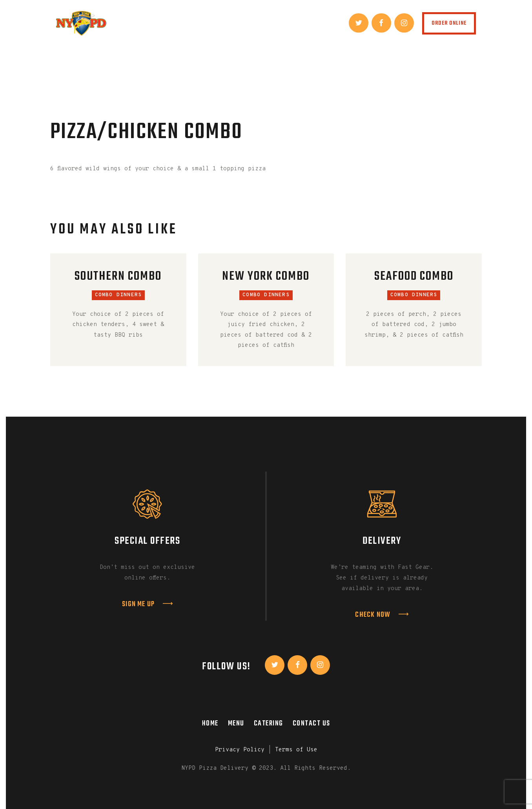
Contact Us (312, 723)
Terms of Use (296, 750)
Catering (269, 723)
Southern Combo (118, 277)
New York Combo (266, 277)
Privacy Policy (240, 750)
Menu (236, 723)
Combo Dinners (118, 295)
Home (210, 723)
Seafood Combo (414, 277)
